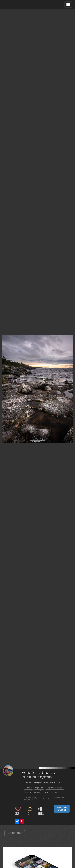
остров (55, 792)
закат (46, 792)
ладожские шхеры (55, 788)
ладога (29, 788)
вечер (37, 792)
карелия (39, 788)
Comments (15, 833)
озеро (28, 792)
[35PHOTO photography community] (17, 5)
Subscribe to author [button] (62, 809)
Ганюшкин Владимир (37, 777)
